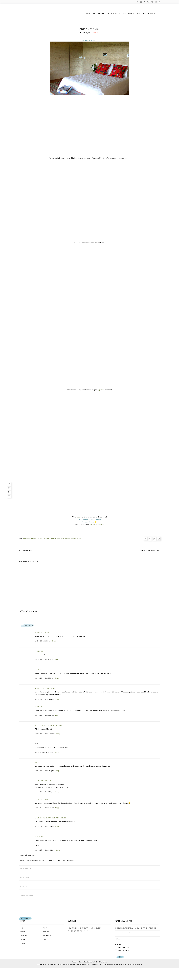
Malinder (39, 651)
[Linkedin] (9, 492)
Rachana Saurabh (43, 781)
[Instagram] (72, 931)
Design (23, 940)
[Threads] (81, 931)
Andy (37, 762)
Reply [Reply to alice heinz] (58, 850)
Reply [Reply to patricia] (57, 678)
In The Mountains (28, 611)
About (45, 928)
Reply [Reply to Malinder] (57, 659)
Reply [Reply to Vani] (57, 752)
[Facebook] (9, 484)
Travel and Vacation (73, 538)
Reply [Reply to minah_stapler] (54, 641)
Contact (46, 932)
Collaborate (47, 936)
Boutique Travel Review (33, 538)
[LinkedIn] (84, 931)
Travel (96, 33)
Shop (45, 940)
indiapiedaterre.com (45, 688)
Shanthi (39, 707)
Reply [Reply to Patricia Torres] (57, 808)
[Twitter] (9, 488)
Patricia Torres (42, 799)
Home (22, 928)
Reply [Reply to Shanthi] (57, 715)
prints (102, 390)
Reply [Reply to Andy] (57, 771)
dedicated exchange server (49, 725)
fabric (79, 517)
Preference (119, 944)
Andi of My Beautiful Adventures (51, 818)
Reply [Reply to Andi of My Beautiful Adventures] (57, 826)
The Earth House (96, 524)
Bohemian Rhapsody (150, 550)
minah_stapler (42, 633)
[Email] (9, 496)
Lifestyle (23, 944)
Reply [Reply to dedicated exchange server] (58, 734)
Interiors (60, 538)
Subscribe (152, 14)
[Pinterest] (75, 931)
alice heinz (40, 836)
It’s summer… (26, 550)
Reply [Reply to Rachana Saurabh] (57, 792)
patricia (39, 670)
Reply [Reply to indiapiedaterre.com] (57, 699)
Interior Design (49, 538)
